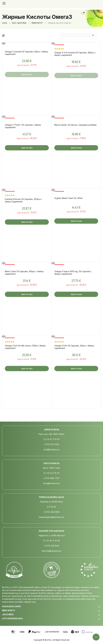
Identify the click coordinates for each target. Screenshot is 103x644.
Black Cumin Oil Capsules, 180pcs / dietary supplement (24, 273)
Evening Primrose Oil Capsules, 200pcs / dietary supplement (23, 200)
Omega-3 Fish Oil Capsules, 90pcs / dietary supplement (74, 347)
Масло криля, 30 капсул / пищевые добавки (75, 125)
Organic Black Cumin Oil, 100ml (68, 198)
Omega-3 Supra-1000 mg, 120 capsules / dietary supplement (73, 273)
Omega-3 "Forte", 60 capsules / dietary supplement (23, 126)
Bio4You (48, 640)
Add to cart (27, 148)
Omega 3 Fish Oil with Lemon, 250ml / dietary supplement (25, 347)
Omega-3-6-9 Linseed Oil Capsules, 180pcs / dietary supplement (75, 54)
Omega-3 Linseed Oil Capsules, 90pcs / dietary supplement (27, 53)
